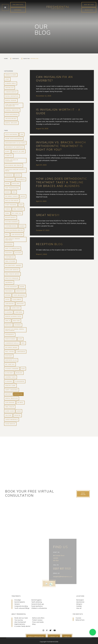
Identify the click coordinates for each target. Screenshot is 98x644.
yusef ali (9, 156)
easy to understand (13, 248)
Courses (78, 618)
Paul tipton (10, 352)
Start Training (11, 205)
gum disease (10, 403)
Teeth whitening (37, 602)
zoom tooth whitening (14, 139)
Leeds (19, 411)
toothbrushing (11, 226)
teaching (9, 253)
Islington (79, 604)
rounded (18, 325)
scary (8, 151)
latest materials (12, 420)
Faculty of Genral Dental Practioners (15, 330)
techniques (10, 179)
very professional (12, 188)
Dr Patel (20, 403)
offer (7, 299)
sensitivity (20, 291)
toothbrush (10, 257)
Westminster (80, 602)
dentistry (20, 304)
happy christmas (12, 390)
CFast (7, 79)
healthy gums (10, 386)
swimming (9, 282)
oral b (8, 321)
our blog (16, 59)
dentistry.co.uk (11, 360)
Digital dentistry (20, 624)
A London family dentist (22, 626)
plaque (22, 226)
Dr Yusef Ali (10, 364)
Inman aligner (11, 75)
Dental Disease (11, 100)
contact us (54, 637)
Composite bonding (21, 606)
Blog (34, 624)
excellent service (12, 270)
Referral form (80, 620)
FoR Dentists (18, 5)
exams (22, 287)
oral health (10, 407)
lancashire (10, 304)
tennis (8, 209)
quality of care (19, 151)
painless (19, 373)
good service (10, 424)
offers (8, 295)
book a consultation (36, 637)
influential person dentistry (13, 239)
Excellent (16, 184)
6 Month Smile (11, 83)
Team (21, 205)
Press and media (38, 622)
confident (19, 312)
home (6, 59)
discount (9, 356)
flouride (9, 312)
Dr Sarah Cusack (12, 196)
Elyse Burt (9, 373)
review (18, 175)
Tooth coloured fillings (22, 608)
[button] (5, 7)
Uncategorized (11, 119)
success (18, 253)
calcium (8, 415)
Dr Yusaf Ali (17, 213)
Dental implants (20, 602)
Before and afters (38, 618)
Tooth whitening (12, 114)
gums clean (10, 411)
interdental (10, 335)
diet (23, 343)
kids (23, 369)
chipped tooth (10, 377)
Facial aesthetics (12, 96)
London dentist (11, 92)
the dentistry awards (13, 265)
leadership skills (12, 343)
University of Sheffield (14, 147)
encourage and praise (14, 165)
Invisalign (34, 59)
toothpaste (21, 179)
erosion (17, 415)
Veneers (17, 604)
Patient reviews (37, 620)
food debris (17, 299)
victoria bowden (12, 222)
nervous (8, 325)
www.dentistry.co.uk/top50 (15, 143)
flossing (9, 381)
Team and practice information (12, 105)
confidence (21, 352)
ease (7, 308)
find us (67, 637)
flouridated (20, 381)
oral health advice (12, 274)
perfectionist (10, 339)
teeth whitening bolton (14, 230)
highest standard (12, 369)
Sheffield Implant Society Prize (15, 170)
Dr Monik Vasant (11, 347)
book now (89, 10)
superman (9, 244)
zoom (7, 184)
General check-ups (38, 604)
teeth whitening (11, 134)
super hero (16, 308)
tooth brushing (19, 295)
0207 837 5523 (89, 5)
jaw (22, 134)
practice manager (12, 278)
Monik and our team (21, 618)
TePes (7, 213)
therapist (9, 175)
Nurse (8, 192)
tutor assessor (11, 287)
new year (16, 321)
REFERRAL (18, 10)
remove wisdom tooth (13, 316)
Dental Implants (11, 123)
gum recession (17, 234)
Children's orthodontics (39, 608)
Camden (79, 606)
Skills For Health (12, 201)
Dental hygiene (36, 600)
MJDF (20, 339)
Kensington (80, 600)
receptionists (10, 218)
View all (79, 608)
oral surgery (18, 209)
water (23, 196)
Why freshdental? (20, 622)
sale (7, 234)
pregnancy (9, 291)
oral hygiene (10, 261)
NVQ (14, 192)
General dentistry (12, 110)
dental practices (12, 398)
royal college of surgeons (12, 160)
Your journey (19, 620)
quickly (8, 394)
